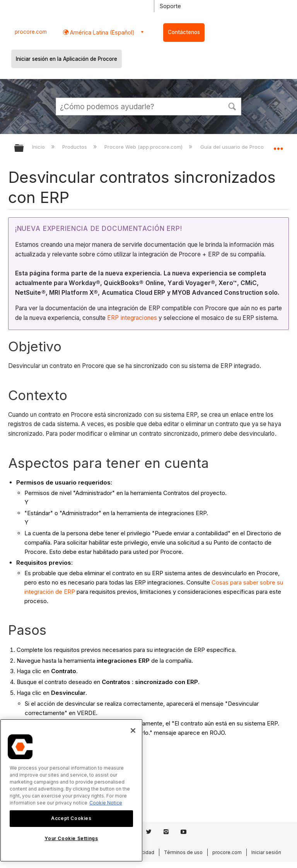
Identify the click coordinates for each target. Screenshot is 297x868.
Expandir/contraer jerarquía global (24, 149)
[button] (232, 106)
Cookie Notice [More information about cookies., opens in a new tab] (106, 803)
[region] (71, 790)
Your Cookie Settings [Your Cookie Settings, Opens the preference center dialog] (71, 838)
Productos (75, 147)
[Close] (133, 730)
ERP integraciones (132, 318)
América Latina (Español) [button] (102, 32)
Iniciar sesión (266, 852)
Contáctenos (184, 32)
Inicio (39, 147)
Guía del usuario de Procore (235, 147)
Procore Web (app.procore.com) (144, 147)
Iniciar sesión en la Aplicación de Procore (67, 59)
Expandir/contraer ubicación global (278, 146)
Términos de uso (183, 852)
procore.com (31, 32)
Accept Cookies (71, 818)
